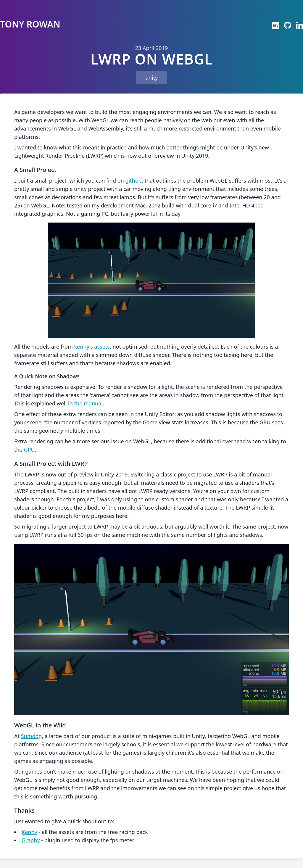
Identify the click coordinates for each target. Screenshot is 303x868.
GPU (29, 450)
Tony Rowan (30, 24)
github (133, 181)
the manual (88, 403)
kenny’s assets (92, 347)
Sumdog (32, 736)
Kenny (29, 832)
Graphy (31, 840)
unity (152, 78)
